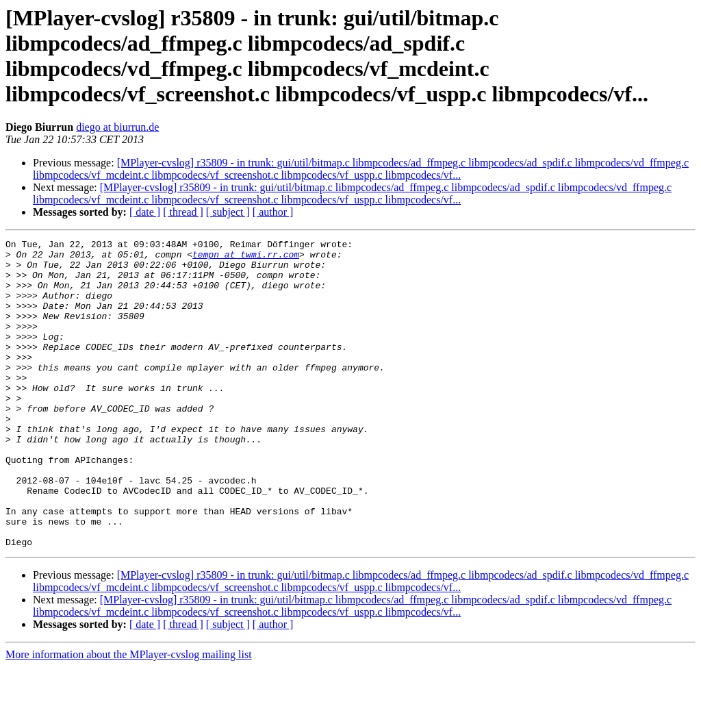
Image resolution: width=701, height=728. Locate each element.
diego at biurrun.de (117, 127)
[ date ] (145, 212)
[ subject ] (228, 212)
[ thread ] (183, 212)
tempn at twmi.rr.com (246, 258)
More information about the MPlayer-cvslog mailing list (129, 716)
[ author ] (273, 212)
